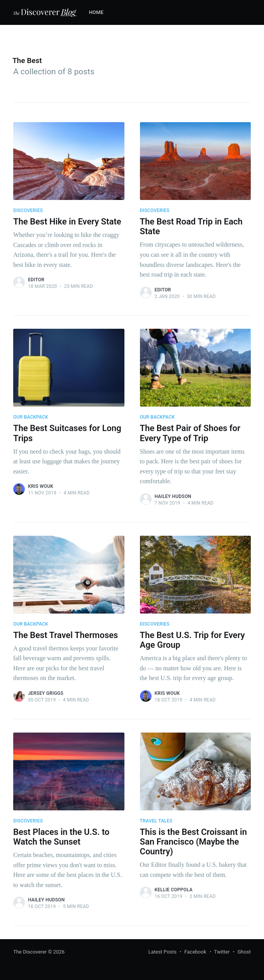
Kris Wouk (41, 486)
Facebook (195, 952)
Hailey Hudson (173, 496)
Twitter (222, 952)
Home (96, 12)
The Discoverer (30, 952)
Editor (36, 280)
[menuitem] (100, 13)
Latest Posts (162, 952)
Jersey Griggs (46, 693)
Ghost (244, 952)
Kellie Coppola (174, 890)
